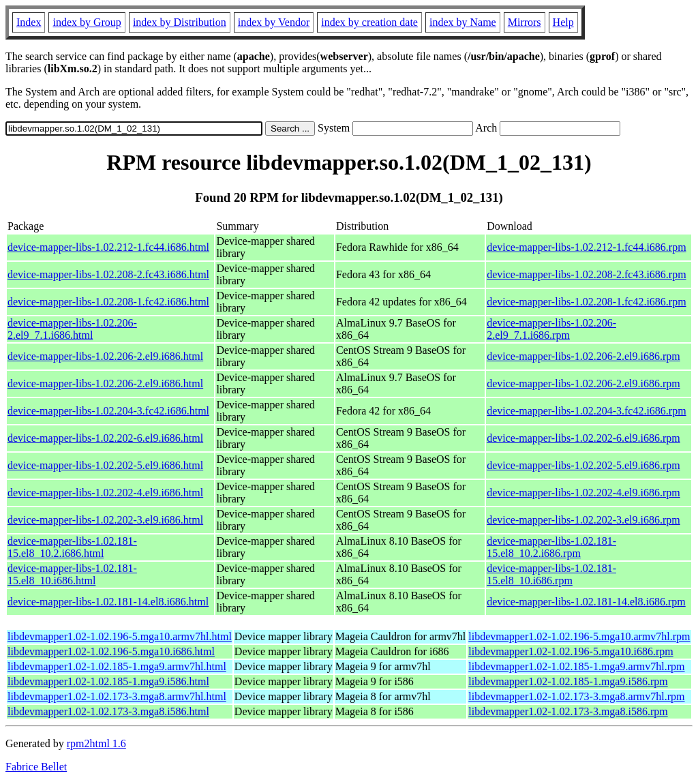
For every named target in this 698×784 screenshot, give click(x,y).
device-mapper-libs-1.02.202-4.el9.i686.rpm (583, 493)
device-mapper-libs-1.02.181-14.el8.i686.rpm (586, 602)
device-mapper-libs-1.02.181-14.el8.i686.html (108, 602)
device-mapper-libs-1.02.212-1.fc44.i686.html (108, 247)
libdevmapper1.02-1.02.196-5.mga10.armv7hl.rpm (579, 636)
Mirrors (525, 22)
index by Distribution (180, 22)
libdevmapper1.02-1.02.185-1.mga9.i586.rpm (568, 681)
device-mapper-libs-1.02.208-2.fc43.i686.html (108, 274)
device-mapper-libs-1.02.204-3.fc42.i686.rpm (586, 411)
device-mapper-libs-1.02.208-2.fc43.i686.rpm (586, 274)
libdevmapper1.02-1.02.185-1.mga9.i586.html (108, 681)
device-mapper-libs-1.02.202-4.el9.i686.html (105, 493)
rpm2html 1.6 (96, 743)
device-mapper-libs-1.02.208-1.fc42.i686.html (108, 302)
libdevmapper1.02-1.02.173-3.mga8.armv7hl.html (117, 696)
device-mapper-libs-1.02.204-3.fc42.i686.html (108, 411)
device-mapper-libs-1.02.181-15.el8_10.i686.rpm (551, 574)
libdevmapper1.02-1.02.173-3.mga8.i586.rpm (568, 711)
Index (29, 22)
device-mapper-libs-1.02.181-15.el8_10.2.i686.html (72, 547)
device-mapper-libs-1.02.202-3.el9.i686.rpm (583, 520)
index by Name (463, 22)
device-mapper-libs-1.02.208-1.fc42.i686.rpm (586, 302)
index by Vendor (274, 22)
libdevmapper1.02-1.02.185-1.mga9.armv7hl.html (117, 666)
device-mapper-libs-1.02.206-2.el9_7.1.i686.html (72, 329)
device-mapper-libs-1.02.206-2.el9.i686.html (105, 356)
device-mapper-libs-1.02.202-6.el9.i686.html (105, 438)
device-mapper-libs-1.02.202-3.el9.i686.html (105, 520)
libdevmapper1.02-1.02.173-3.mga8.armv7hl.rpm (576, 696)
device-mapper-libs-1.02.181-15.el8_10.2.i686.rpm (551, 547)
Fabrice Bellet (36, 767)
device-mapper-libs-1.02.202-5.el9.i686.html (105, 465)
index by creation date (369, 22)
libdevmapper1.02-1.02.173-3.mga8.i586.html (108, 711)
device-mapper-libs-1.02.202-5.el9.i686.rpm (583, 465)
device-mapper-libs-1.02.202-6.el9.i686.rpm (583, 438)
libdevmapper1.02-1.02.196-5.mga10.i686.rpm (571, 651)
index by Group (87, 22)
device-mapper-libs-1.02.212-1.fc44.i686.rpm (586, 247)
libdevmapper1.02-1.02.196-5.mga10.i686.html (111, 651)
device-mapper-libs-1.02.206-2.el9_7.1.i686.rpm (551, 329)
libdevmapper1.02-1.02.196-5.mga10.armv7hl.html (120, 636)
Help (563, 22)
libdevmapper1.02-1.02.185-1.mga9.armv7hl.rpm (576, 666)
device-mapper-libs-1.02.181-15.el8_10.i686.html (72, 574)
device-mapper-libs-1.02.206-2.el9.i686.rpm (583, 356)
